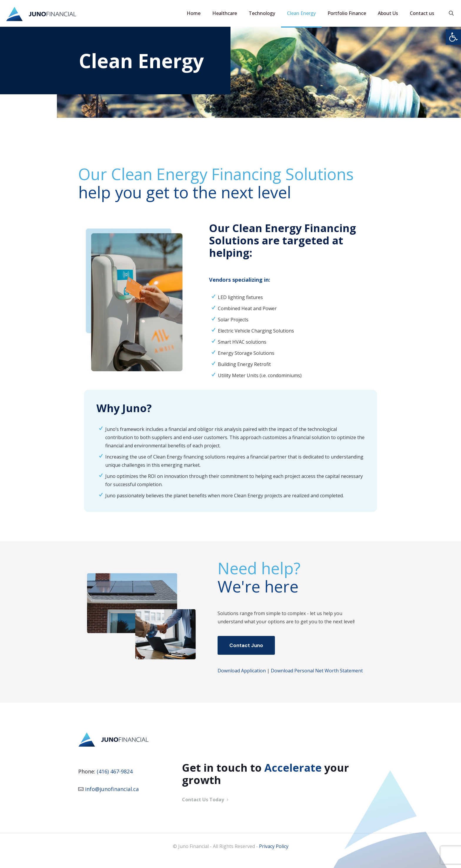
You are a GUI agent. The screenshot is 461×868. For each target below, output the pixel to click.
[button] (453, 37)
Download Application (242, 671)
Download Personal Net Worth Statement (317, 671)
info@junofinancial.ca (112, 789)
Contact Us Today (206, 800)
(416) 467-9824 (115, 771)
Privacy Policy (274, 846)
